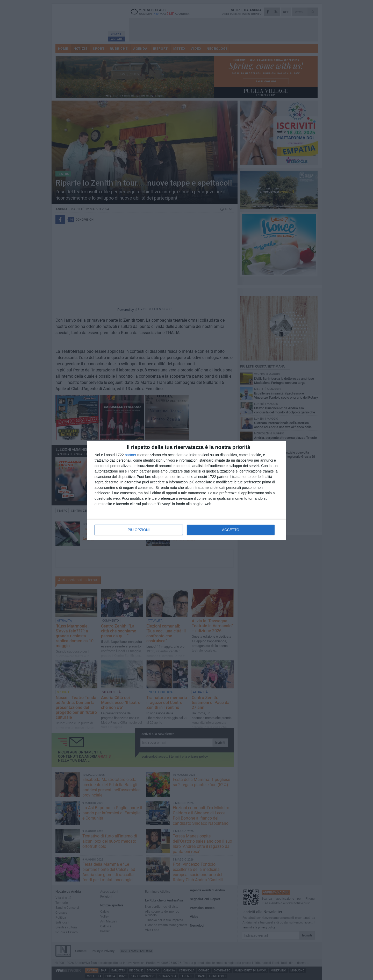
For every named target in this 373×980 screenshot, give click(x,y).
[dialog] (187, 490)
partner (131, 455)
